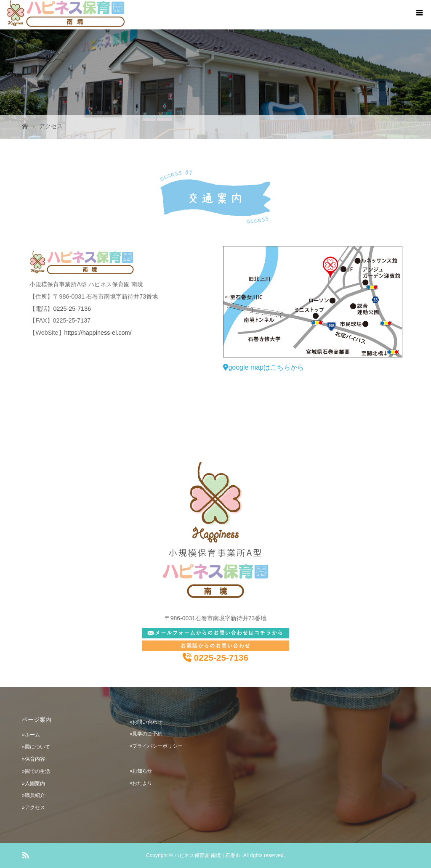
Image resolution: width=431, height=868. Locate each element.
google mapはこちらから (263, 367)
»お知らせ (141, 771)
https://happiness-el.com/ (98, 333)
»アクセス (33, 807)
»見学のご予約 (146, 734)
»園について (36, 747)
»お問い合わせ (146, 722)
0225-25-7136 (72, 309)
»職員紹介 (33, 795)
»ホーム (31, 735)
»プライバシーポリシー (156, 746)
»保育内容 (33, 759)
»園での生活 (36, 771)
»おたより (141, 783)
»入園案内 (33, 783)
